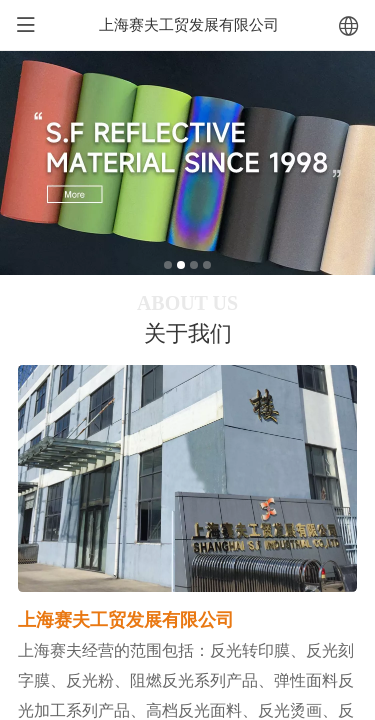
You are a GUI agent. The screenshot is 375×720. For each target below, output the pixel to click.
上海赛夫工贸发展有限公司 (189, 24)
